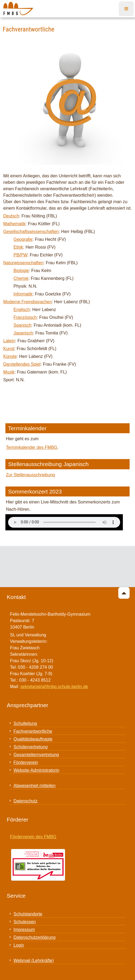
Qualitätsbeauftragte (33, 739)
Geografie (23, 239)
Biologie (21, 271)
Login (19, 945)
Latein (9, 341)
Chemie (21, 278)
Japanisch (23, 333)
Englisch (22, 310)
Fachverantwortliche (33, 731)
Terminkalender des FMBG (32, 447)
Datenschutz (26, 801)
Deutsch (11, 216)
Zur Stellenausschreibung (30, 475)
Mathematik (14, 224)
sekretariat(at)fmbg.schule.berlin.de (54, 687)
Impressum (24, 930)
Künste (10, 356)
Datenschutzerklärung (35, 937)
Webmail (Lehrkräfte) (34, 960)
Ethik (18, 247)
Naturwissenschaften (23, 263)
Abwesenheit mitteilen (35, 786)
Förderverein (26, 762)
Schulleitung (25, 723)
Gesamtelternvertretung (36, 755)
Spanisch (22, 325)
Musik (9, 372)
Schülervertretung (31, 747)
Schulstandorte (28, 914)
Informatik (23, 294)
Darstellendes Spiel (22, 364)
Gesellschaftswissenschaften (31, 232)
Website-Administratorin (36, 770)
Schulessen (25, 922)
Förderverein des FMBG (33, 837)
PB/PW (20, 255)
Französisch (25, 317)
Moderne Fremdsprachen (28, 302)
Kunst (9, 349)
